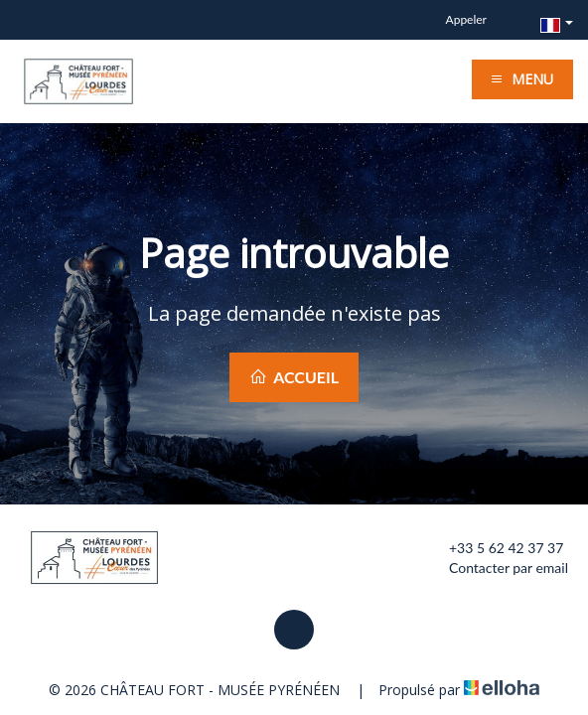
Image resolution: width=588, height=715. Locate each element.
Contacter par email (497, 568)
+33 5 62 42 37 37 (495, 548)
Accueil (294, 377)
